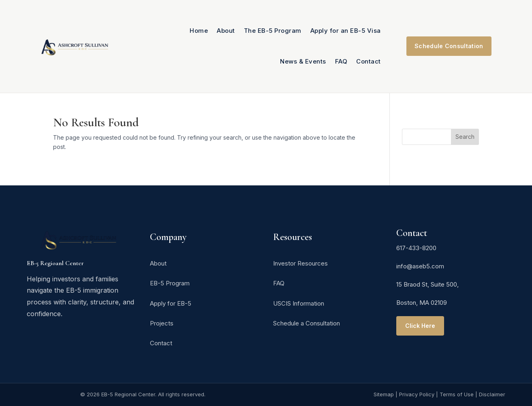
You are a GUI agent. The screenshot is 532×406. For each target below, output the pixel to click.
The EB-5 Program (273, 31)
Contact (369, 61)
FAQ (341, 61)
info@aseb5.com (420, 266)
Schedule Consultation (449, 46)
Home (199, 31)
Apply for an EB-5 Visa (346, 31)
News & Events (303, 61)
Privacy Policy (417, 394)
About (226, 31)
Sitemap (384, 394)
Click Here (420, 326)
